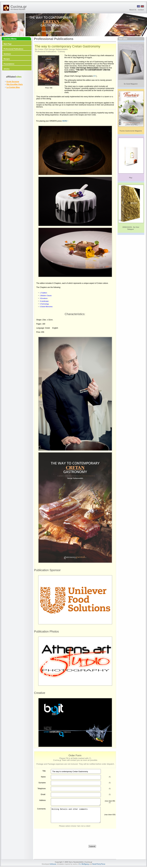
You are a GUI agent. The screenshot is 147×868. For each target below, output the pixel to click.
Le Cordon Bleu (13, 87)
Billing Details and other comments (76, 815)
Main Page (8, 44)
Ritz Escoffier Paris (15, 84)
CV (95, 76)
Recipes (7, 59)
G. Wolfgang (84, 864)
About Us (133, 10)
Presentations (9, 64)
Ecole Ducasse (13, 82)
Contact (141, 10)
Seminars (7, 54)
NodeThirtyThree (99, 864)
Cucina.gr (19, 7)
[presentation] (75, 834)
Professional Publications (13, 49)
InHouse (53, 864)
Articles (7, 69)
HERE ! (65, 121)
